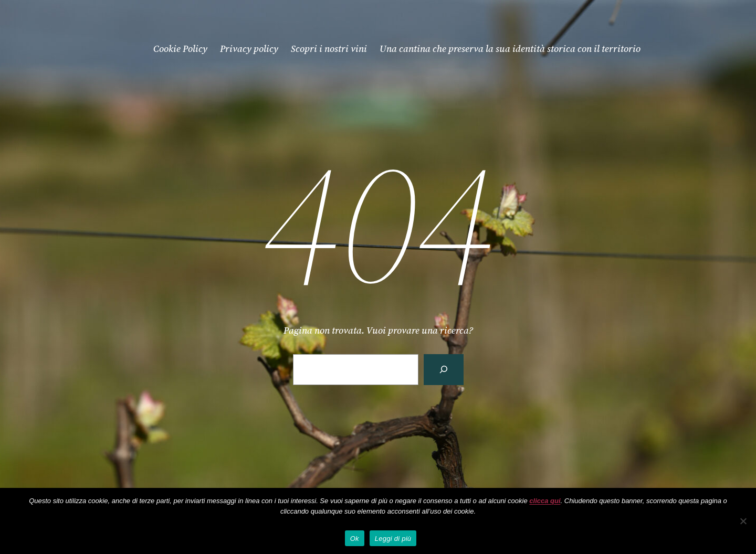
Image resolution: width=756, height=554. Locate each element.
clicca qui (545, 501)
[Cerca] (444, 370)
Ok (355, 539)
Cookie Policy (180, 49)
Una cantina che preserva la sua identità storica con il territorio (510, 49)
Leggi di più (393, 539)
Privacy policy (249, 49)
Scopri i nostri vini (329, 49)
